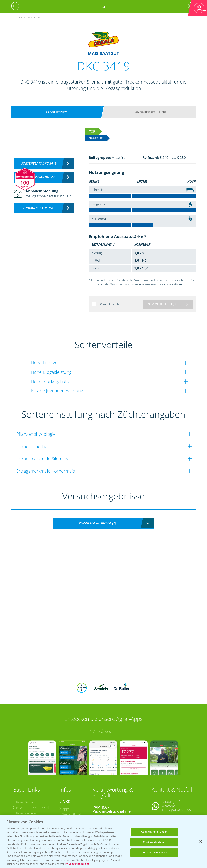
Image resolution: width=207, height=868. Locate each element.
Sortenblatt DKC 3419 (39, 163)
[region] (103, 842)
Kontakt (164, 794)
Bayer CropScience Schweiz (34, 798)
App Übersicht (105, 705)
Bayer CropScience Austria (34, 792)
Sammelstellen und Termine (114, 791)
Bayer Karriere (26, 787)
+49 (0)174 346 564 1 (180, 784)
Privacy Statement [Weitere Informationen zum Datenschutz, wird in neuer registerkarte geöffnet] (77, 864)
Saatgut (67, 811)
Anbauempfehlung (151, 112)
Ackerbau (69, 805)
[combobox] (103, 523)
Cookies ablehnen (154, 842)
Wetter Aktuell (72, 787)
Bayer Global (25, 776)
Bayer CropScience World (33, 781)
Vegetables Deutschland (32, 809)
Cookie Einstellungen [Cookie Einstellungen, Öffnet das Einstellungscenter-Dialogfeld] (154, 832)
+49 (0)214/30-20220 (180, 810)
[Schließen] (201, 842)
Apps (66, 782)
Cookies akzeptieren (154, 852)
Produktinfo (56, 112)
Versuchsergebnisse (39, 177)
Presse (21, 803)
